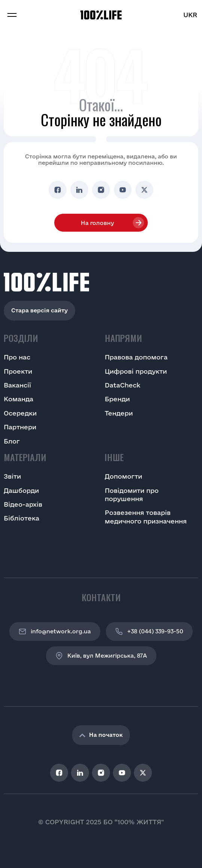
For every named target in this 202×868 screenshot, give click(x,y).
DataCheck (123, 385)
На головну (97, 223)
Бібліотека (22, 518)
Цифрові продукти (136, 371)
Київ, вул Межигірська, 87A (101, 656)
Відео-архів (23, 504)
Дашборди (21, 490)
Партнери (20, 427)
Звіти (12, 476)
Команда (19, 399)
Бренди (117, 399)
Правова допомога (136, 357)
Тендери (119, 413)
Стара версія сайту (39, 310)
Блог (12, 441)
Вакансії (17, 385)
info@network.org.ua (55, 631)
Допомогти (123, 476)
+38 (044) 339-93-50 (149, 631)
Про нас (17, 357)
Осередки (20, 413)
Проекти (18, 371)
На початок (101, 735)
